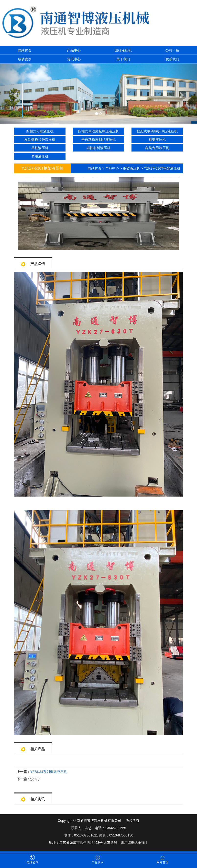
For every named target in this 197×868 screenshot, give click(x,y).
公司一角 (172, 50)
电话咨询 (33, 860)
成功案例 (25, 59)
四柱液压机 (123, 50)
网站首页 (25, 50)
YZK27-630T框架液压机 (162, 168)
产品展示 (98, 860)
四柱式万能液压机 (40, 131)
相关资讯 (33, 797)
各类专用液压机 (157, 148)
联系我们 (172, 59)
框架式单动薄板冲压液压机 (157, 131)
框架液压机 (157, 140)
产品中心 (74, 50)
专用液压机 (40, 156)
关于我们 (123, 59)
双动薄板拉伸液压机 (40, 140)
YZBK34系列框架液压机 (49, 772)
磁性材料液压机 (98, 148)
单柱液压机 (40, 148)
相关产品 (33, 747)
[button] (15, 94)
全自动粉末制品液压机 (98, 140)
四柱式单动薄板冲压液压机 (98, 131)
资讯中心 (74, 59)
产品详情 (33, 262)
